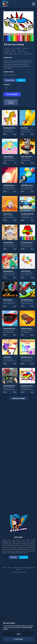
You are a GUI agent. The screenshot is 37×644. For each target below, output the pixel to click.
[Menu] (34, 4)
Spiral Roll (24, 128)
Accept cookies (18, 639)
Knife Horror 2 (8, 300)
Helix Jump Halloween (28, 157)
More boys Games (19, 398)
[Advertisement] (18, 456)
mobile (13, 52)
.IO (15, 163)
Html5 (14, 50)
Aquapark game (8, 157)
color (25, 52)
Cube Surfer (7, 357)
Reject (19, 634)
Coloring (7, 50)
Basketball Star (8, 271)
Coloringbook (28, 54)
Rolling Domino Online (10, 185)
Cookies (16, 568)
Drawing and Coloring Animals (13, 128)
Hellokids (21, 50)
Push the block (26, 271)
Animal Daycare (8, 242)
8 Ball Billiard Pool (27, 185)
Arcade (6, 48)
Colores (7, 52)
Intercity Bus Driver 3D (10, 386)
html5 (19, 52)
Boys (12, 48)
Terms (5, 568)
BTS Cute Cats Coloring (28, 242)
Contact (22, 568)
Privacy (10, 568)
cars (16, 54)
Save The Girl (8, 214)
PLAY (5, 134)
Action (32, 335)
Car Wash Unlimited (27, 214)
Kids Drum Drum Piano (28, 357)
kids (20, 54)
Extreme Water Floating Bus (12, 329)
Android (18, 48)
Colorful (26, 48)
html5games (8, 54)
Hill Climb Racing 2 (27, 300)
